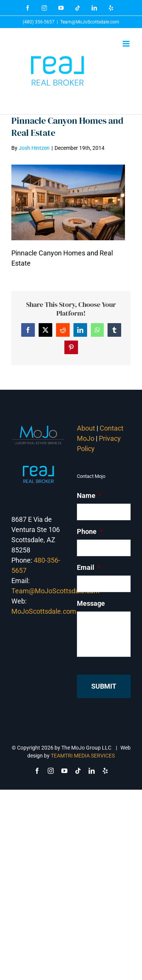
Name (89, 495)
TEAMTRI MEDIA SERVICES (83, 756)
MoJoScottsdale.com (44, 611)
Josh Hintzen (34, 148)
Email (89, 567)
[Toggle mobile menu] (127, 44)
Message (91, 603)
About (86, 428)
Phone (90, 531)
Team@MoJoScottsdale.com (90, 22)
